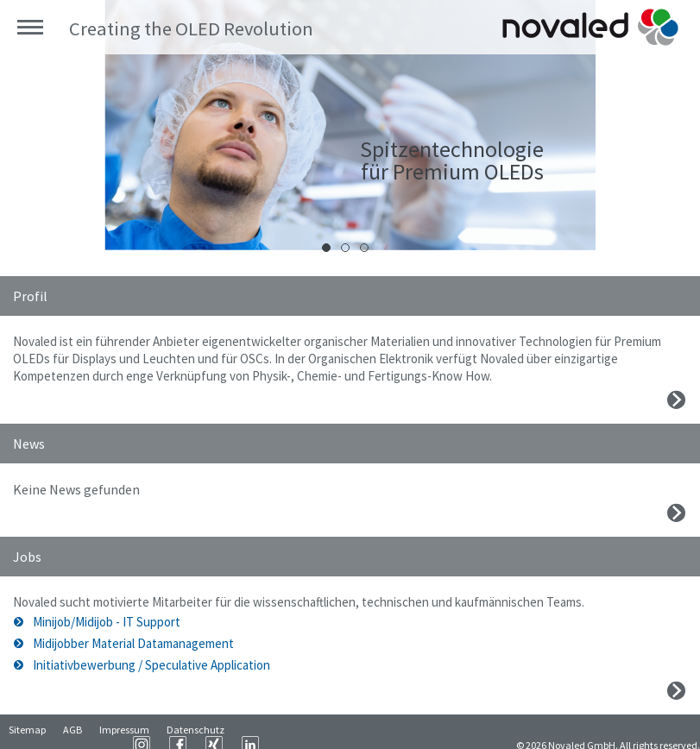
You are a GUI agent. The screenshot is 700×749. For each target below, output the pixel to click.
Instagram (326, 732)
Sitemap (27, 732)
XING (399, 732)
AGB (73, 732)
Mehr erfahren (676, 400)
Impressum (124, 732)
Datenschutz (195, 732)
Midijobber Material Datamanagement (133, 643)
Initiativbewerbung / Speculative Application (151, 665)
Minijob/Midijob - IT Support (107, 622)
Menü (30, 28)
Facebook (363, 732)
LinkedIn (435, 732)
